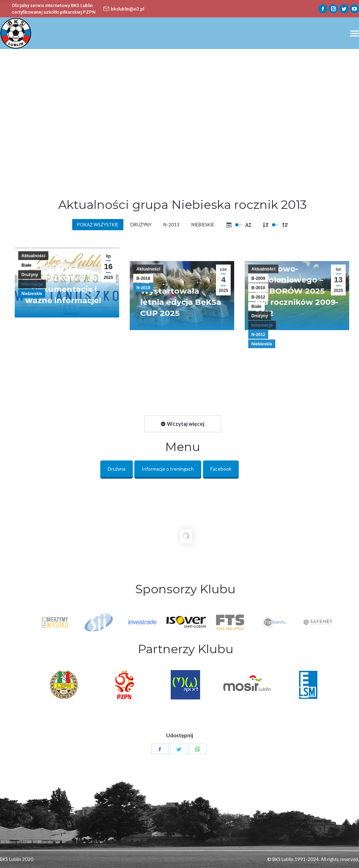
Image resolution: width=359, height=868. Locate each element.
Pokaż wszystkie (98, 225)
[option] (186, 622)
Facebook (221, 469)
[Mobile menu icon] (354, 33)
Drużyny (141, 225)
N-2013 (171, 225)
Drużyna (117, 469)
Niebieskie (203, 225)
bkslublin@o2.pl (124, 9)
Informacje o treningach (168, 469)
